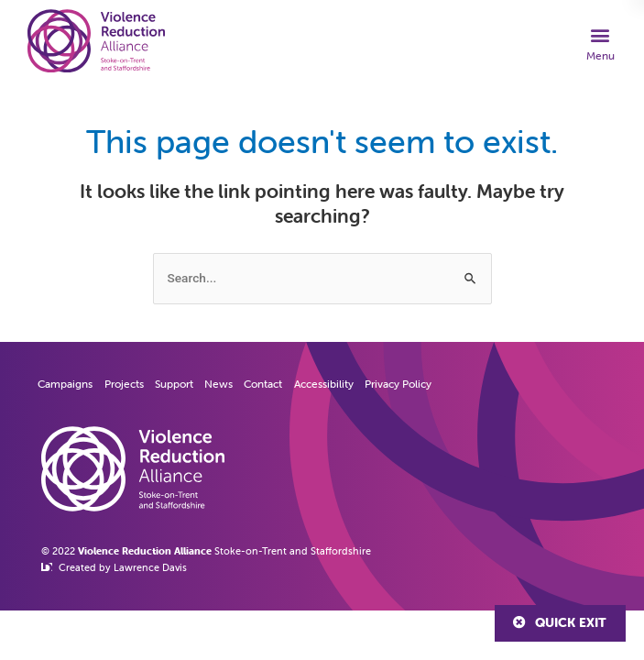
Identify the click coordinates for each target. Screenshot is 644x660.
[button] (600, 43)
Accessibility (324, 384)
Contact (263, 384)
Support (174, 384)
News (218, 384)
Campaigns (65, 384)
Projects (124, 384)
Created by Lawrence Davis (123, 567)
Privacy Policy (398, 384)
